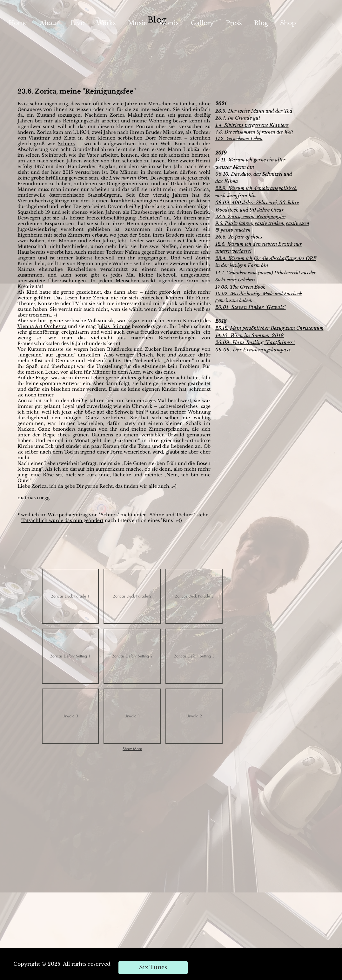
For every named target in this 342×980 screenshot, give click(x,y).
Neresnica (170, 138)
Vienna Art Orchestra (42, 326)
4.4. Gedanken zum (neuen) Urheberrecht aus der (267, 273)
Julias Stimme (114, 326)
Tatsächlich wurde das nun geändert (62, 520)
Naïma (132, 252)
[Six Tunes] (153, 968)
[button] (70, 596)
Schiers (66, 144)
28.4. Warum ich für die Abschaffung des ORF (266, 258)
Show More (132, 749)
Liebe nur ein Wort (128, 178)
